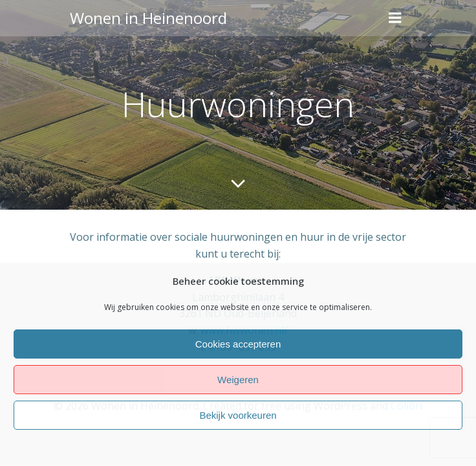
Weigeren (238, 380)
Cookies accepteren (238, 344)
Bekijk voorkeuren (238, 415)
